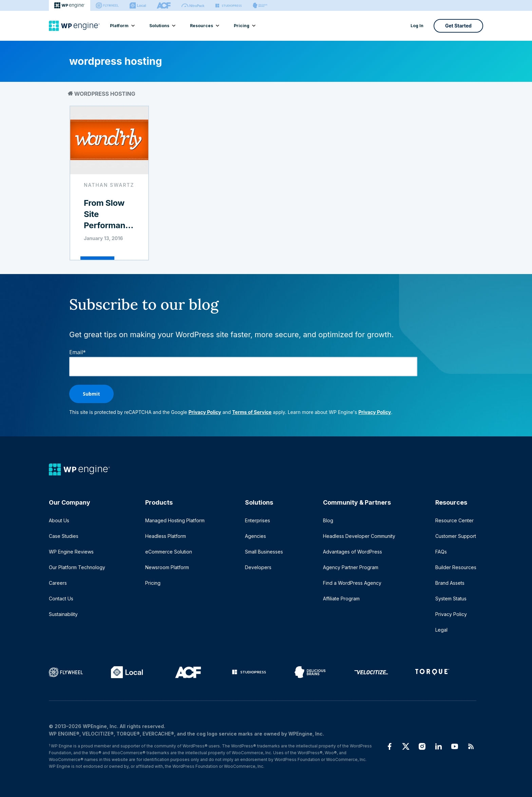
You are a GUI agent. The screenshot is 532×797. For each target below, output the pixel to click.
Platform (122, 26)
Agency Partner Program (351, 567)
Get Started (458, 26)
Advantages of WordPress (353, 552)
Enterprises (258, 520)
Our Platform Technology (77, 567)
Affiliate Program (341, 599)
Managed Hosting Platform (175, 520)
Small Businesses (264, 552)
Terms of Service (252, 412)
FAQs (441, 552)
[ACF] (164, 5)
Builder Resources (456, 567)
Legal (441, 630)
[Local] (138, 5)
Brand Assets (450, 583)
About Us (59, 520)
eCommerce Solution (169, 552)
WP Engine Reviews (71, 552)
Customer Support (456, 536)
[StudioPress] (229, 5)
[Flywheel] (107, 5)
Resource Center (454, 520)
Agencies (255, 536)
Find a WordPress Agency (352, 583)
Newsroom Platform (167, 567)
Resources (204, 26)
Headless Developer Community (359, 536)
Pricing (244, 26)
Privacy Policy (205, 412)
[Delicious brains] (260, 5)
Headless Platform (166, 536)
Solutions (162, 26)
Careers (58, 583)
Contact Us (61, 599)
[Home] (74, 26)
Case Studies (64, 536)
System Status (451, 599)
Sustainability (63, 614)
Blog (328, 520)
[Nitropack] (193, 5)
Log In (417, 26)
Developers (258, 567)
